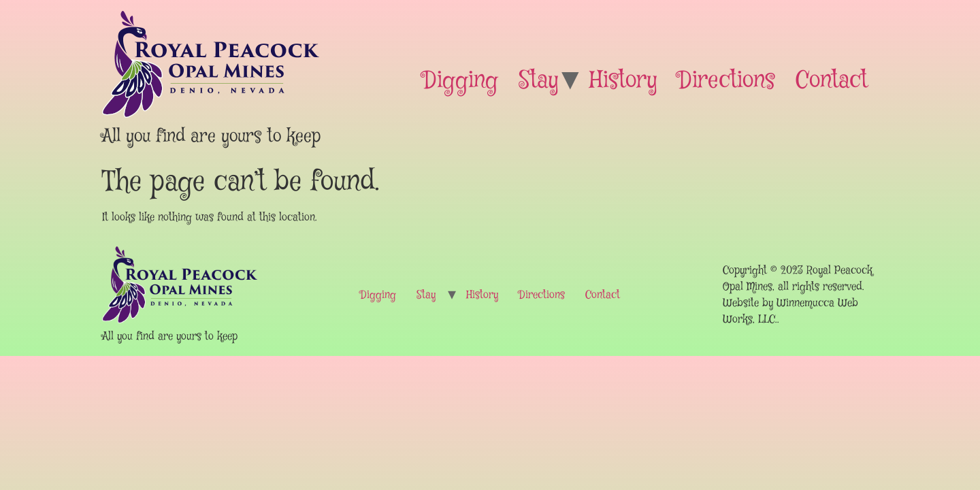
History (623, 81)
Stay (539, 81)
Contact (832, 81)
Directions (726, 81)
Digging (460, 81)
